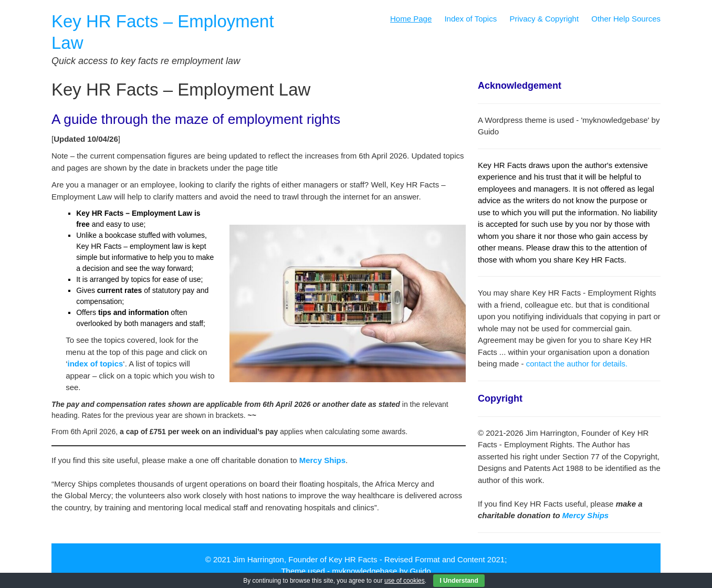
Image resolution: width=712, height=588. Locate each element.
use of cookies (405, 581)
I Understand (459, 581)
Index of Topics (470, 19)
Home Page (411, 19)
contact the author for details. (577, 364)
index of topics (95, 364)
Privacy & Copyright (544, 19)
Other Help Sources (626, 19)
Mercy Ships (585, 515)
